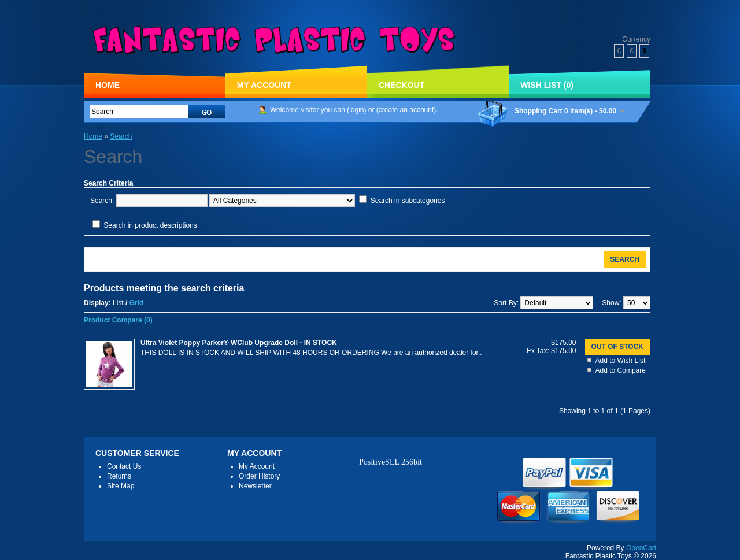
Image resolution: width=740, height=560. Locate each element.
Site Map (121, 486)
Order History (259, 476)
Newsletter (255, 486)
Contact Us (124, 466)
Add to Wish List (621, 361)
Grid (137, 303)
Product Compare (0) (118, 320)
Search (121, 136)
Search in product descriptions (150, 225)
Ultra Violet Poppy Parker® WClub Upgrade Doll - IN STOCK (239, 343)
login (356, 110)
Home (108, 85)
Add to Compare (621, 370)
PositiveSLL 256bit (391, 462)
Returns (119, 476)
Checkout (402, 85)
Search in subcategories (408, 201)
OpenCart (641, 548)
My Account (264, 85)
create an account (406, 110)
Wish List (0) (547, 85)
